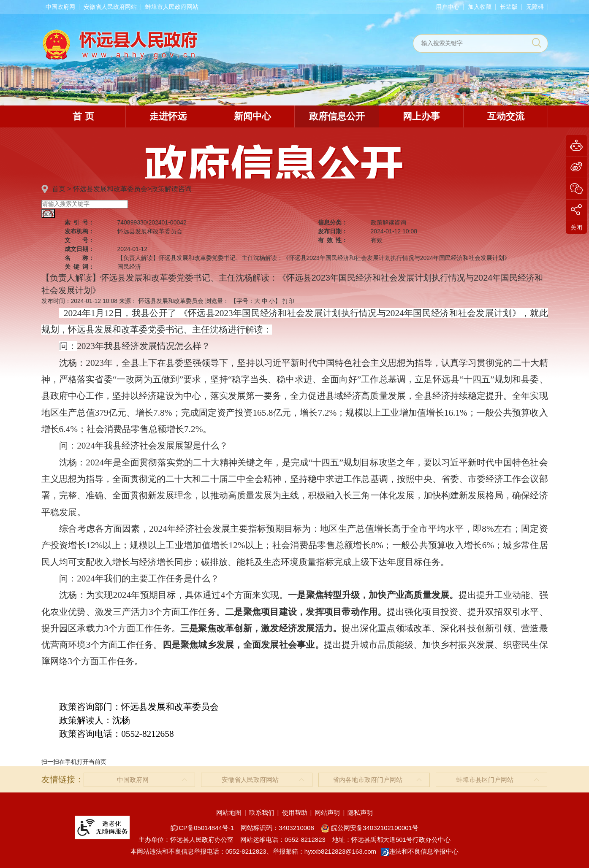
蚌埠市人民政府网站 (172, 7)
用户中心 (448, 7)
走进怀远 (168, 116)
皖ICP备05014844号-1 (202, 828)
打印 (288, 301)
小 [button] (272, 301)
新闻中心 (252, 116)
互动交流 (506, 116)
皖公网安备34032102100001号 (370, 828)
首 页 (83, 116)
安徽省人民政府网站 (110, 7)
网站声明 (327, 813)
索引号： (79, 222)
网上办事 (421, 116)
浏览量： (217, 301)
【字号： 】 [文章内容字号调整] (256, 301)
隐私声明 (360, 813)
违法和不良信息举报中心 (420, 851)
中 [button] (265, 301)
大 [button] (257, 301)
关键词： (79, 267)
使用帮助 (295, 813)
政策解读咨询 (171, 189)
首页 (59, 189)
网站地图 (229, 813)
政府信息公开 (337, 116)
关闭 (576, 227)
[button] (509, 7)
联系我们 (262, 813)
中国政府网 (60, 7)
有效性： (333, 240)
